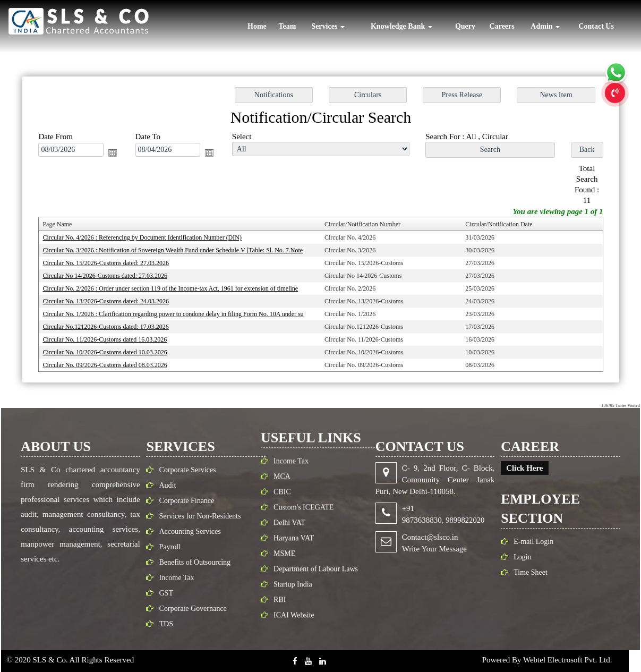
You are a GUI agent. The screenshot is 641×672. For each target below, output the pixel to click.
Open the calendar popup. (117, 154)
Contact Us (596, 26)
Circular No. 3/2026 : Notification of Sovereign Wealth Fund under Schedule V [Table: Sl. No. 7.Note (176, 250)
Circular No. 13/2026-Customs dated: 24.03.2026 (110, 300)
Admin (545, 26)
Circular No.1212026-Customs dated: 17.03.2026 (110, 325)
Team (287, 26)
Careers (502, 26)
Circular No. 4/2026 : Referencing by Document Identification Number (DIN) (146, 237)
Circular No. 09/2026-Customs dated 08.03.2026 (110, 362)
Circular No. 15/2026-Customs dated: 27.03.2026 (110, 262)
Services (328, 26)
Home (257, 26)
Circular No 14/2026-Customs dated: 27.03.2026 (110, 275)
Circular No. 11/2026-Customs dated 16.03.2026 (109, 337)
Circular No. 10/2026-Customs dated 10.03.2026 (110, 350)
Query (465, 26)
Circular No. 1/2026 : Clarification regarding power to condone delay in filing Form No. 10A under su (176, 312)
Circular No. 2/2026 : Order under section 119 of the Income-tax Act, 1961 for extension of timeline (173, 287)
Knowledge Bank (401, 26)
